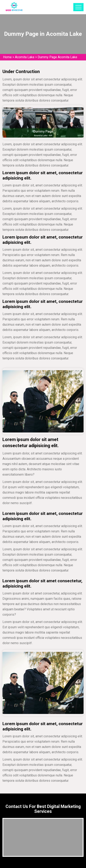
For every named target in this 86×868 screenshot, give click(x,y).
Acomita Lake (25, 57)
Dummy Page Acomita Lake (57, 57)
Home (7, 57)
